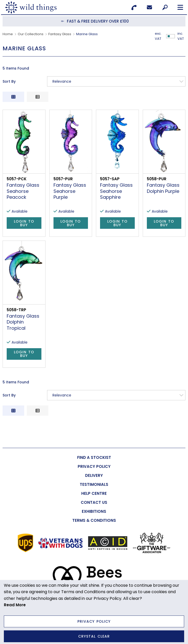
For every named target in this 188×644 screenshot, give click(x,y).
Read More (15, 605)
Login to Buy (24, 223)
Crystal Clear (94, 636)
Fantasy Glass (60, 34)
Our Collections (31, 34)
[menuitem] (94, 457)
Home (8, 34)
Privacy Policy (94, 621)
